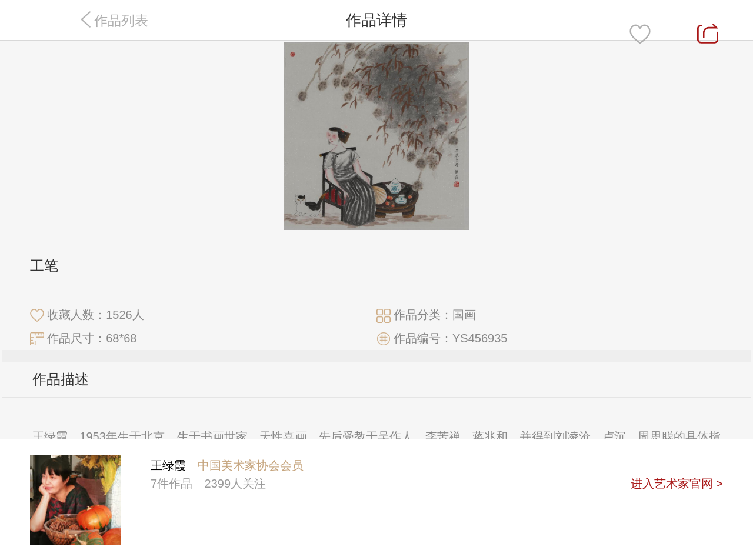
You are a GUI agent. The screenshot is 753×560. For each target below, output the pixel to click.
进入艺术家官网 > (677, 484)
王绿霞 (168, 465)
